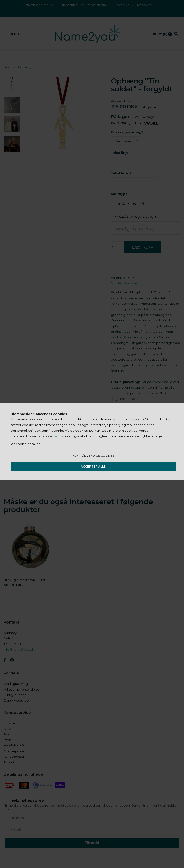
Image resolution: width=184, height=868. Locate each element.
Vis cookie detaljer (25, 444)
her (55, 436)
